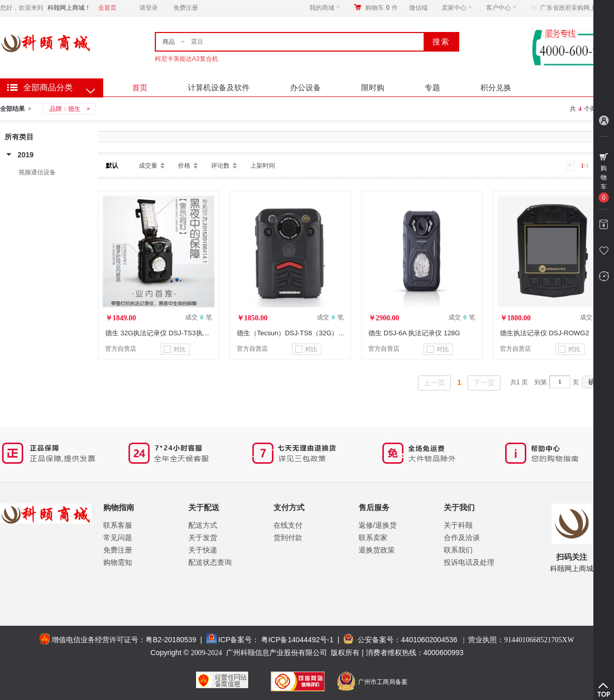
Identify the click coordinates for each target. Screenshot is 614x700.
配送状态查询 (210, 562)
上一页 (434, 383)
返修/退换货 (378, 525)
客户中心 (501, 8)
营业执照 (521, 640)
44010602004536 (429, 640)
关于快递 (203, 550)
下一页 (484, 383)
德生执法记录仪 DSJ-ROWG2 (545, 333)
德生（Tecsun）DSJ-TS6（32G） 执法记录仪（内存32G (322, 333)
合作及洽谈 (462, 538)
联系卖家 (373, 538)
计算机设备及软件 (219, 87)
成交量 (148, 166)
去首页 (107, 8)
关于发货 (203, 538)
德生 (74, 109)
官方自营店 (121, 349)
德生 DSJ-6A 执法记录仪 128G (414, 333)
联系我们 (458, 550)
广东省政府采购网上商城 (574, 8)
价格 (184, 166)
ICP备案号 (235, 640)
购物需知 (118, 562)
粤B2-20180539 (171, 640)
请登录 (149, 8)
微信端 (418, 8)
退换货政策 (377, 550)
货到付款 (288, 538)
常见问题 (118, 538)
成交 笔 (199, 317)
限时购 (373, 87)
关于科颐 (458, 525)
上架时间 (263, 166)
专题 (432, 87)
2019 (26, 155)
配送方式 (203, 525)
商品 (169, 42)
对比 (175, 349)
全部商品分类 (48, 87)
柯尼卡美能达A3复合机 (187, 59)
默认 (112, 166)
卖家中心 (457, 8)
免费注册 (186, 8)
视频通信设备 (37, 172)
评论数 (220, 166)
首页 (140, 87)
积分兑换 (496, 87)
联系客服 (118, 525)
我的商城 (325, 8)
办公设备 (305, 87)
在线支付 (288, 525)
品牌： (71, 109)
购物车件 (382, 8)
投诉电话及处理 (469, 562)
